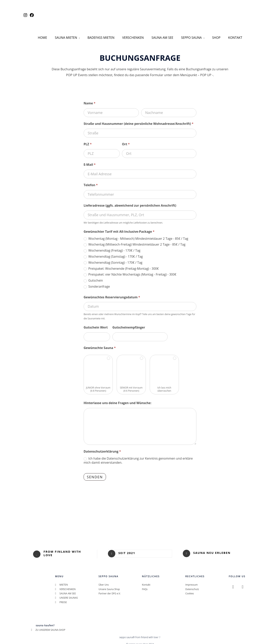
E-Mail (90, 161)
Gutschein (93, 277)
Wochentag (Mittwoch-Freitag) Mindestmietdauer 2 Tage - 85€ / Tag (135, 241)
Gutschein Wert (96, 324)
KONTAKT (230, 36)
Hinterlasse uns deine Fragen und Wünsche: (118, 399)
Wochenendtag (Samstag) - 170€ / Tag (113, 253)
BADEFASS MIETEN (103, 36)
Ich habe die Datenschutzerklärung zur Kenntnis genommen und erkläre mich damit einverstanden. (138, 457)
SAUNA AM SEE (162, 36)
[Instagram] (25, 15)
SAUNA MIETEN (70, 36)
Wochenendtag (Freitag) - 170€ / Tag (112, 247)
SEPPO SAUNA (189, 36)
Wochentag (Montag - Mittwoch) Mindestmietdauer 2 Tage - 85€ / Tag (136, 235)
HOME (48, 36)
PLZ (88, 141)
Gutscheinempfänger (129, 324)
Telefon (91, 181)
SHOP (212, 36)
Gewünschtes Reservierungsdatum (112, 293)
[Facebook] (32, 15)
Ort (126, 141)
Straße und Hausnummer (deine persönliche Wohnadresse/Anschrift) (139, 120)
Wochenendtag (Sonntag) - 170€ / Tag (113, 259)
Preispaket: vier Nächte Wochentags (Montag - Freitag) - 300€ (130, 271)
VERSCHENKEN (134, 36)
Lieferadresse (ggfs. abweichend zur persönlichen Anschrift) (130, 202)
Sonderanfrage (97, 283)
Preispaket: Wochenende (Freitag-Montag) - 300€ (121, 265)
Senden (95, 473)
